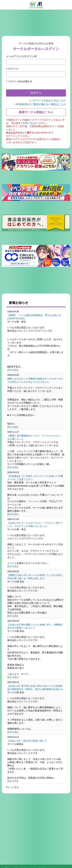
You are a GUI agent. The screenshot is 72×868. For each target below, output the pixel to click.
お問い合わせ (30, 123)
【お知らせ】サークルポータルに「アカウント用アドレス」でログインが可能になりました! (35, 525)
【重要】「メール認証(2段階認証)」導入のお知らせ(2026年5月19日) (34, 317)
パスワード (12, 69)
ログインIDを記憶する (19, 81)
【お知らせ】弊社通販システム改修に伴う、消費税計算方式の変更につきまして (35, 626)
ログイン (36, 93)
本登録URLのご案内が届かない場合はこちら (41, 104)
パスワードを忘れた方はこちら (48, 100)
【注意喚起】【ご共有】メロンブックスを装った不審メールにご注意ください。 (35, 478)
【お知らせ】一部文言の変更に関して (27, 741)
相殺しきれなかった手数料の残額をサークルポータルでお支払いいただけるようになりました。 (35, 380)
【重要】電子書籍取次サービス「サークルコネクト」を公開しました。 (35, 437)
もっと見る (13, 787)
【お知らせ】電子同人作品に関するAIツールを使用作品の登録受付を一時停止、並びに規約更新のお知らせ (35, 688)
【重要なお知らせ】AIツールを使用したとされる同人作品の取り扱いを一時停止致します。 (35, 577)
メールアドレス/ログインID (21, 56)
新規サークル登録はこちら (36, 112)
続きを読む (13, 370)
